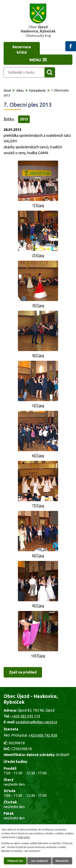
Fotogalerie (37, 90)
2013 (24, 119)
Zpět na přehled (23, 672)
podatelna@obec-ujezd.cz (37, 722)
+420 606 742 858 (43, 735)
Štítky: (9, 119)
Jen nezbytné (39, 861)
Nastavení (62, 861)
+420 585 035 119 (26, 716)
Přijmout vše (15, 861)
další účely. (24, 837)
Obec (20, 90)
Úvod (7, 90)
